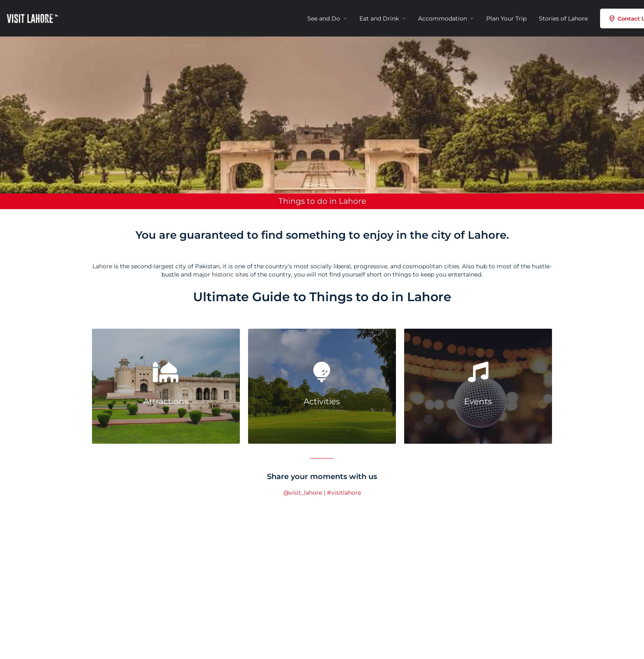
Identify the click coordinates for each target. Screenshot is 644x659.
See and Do (324, 18)
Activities (322, 401)
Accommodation (443, 18)
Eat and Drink (379, 18)
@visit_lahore (303, 493)
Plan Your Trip (506, 18)
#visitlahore (344, 493)
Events (478, 401)
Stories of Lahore (563, 18)
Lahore (102, 266)
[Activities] (322, 372)
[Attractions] (166, 372)
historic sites (230, 274)
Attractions (166, 401)
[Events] (478, 372)
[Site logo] (34, 18)
